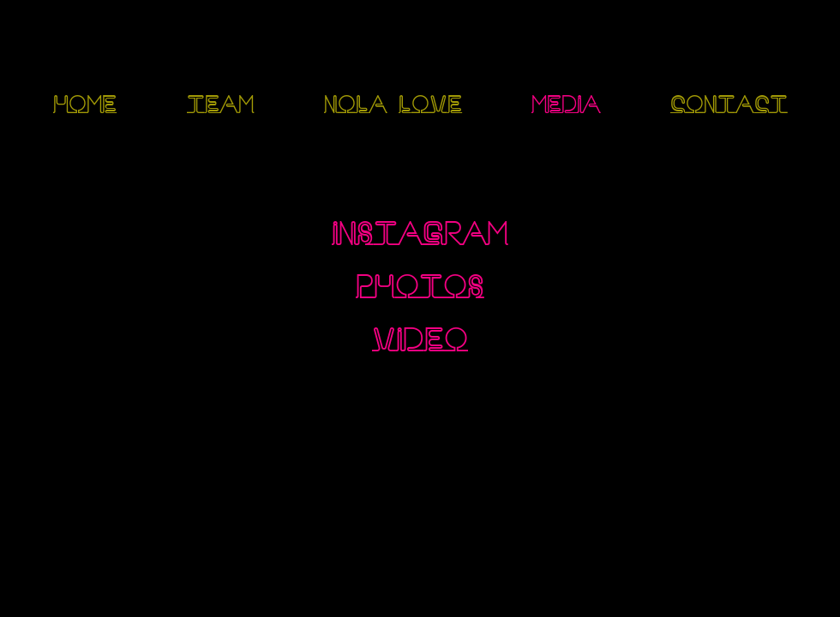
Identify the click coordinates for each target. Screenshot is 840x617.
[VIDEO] (420, 342)
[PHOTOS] (420, 289)
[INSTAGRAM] (420, 236)
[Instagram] (56, 581)
